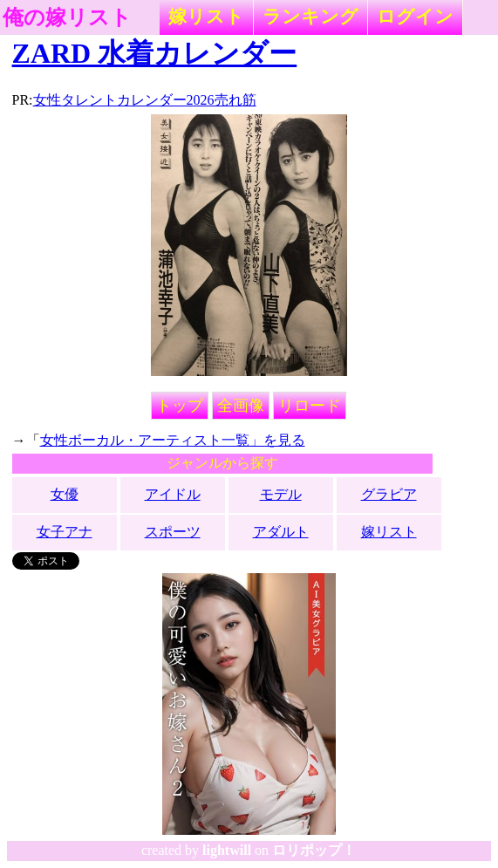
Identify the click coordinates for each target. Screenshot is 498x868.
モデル (281, 494)
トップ (180, 406)
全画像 (241, 406)
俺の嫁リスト (67, 17)
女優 (65, 494)
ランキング (310, 16)
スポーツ (173, 532)
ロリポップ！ (314, 850)
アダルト (281, 532)
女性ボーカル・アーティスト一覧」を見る (173, 440)
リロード (310, 406)
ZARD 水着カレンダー (155, 53)
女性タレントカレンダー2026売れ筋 (145, 100)
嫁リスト (206, 16)
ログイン (415, 16)
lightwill (227, 850)
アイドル (173, 494)
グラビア (389, 494)
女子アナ (65, 532)
